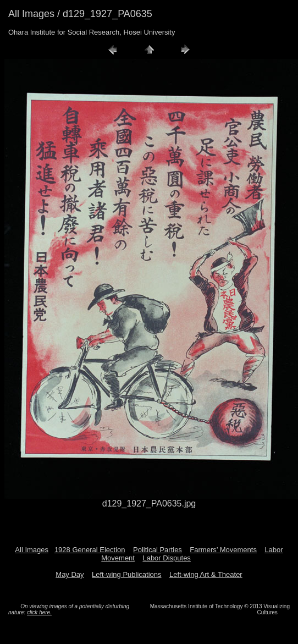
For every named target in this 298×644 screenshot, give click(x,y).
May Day (70, 574)
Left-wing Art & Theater (206, 574)
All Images (32, 550)
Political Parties (158, 550)
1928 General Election (90, 550)
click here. (39, 612)
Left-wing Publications (126, 574)
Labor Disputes (166, 558)
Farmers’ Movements (223, 550)
